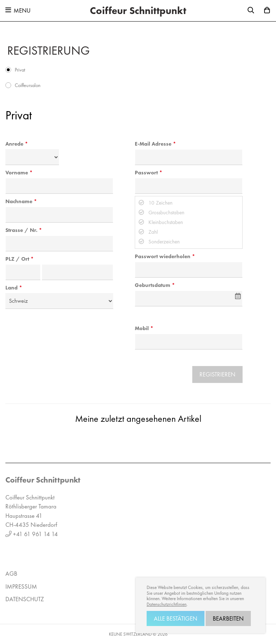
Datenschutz (25, 599)
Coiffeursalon (28, 85)
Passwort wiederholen (163, 256)
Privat (20, 70)
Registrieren (217, 374)
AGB (11, 574)
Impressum (21, 586)
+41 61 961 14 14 (35, 534)
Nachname (19, 201)
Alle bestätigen (176, 618)
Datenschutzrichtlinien (167, 604)
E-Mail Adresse (153, 144)
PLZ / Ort (17, 259)
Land (11, 288)
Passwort (146, 173)
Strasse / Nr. (21, 230)
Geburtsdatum (153, 285)
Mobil (142, 328)
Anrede (14, 144)
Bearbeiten (228, 618)
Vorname (17, 173)
